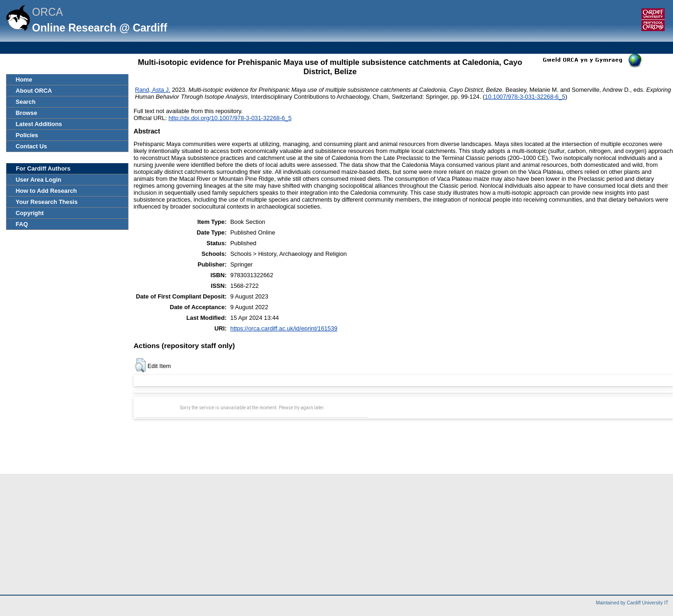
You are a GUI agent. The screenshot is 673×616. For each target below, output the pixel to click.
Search (26, 102)
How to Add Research (46, 191)
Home (24, 79)
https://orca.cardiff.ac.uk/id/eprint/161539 (284, 328)
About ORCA (34, 91)
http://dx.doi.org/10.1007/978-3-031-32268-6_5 (230, 118)
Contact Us (32, 146)
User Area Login (38, 180)
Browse (26, 113)
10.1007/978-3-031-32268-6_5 (525, 97)
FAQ (22, 224)
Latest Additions (39, 124)
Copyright (30, 213)
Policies (27, 135)
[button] (140, 365)
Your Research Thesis (47, 202)
